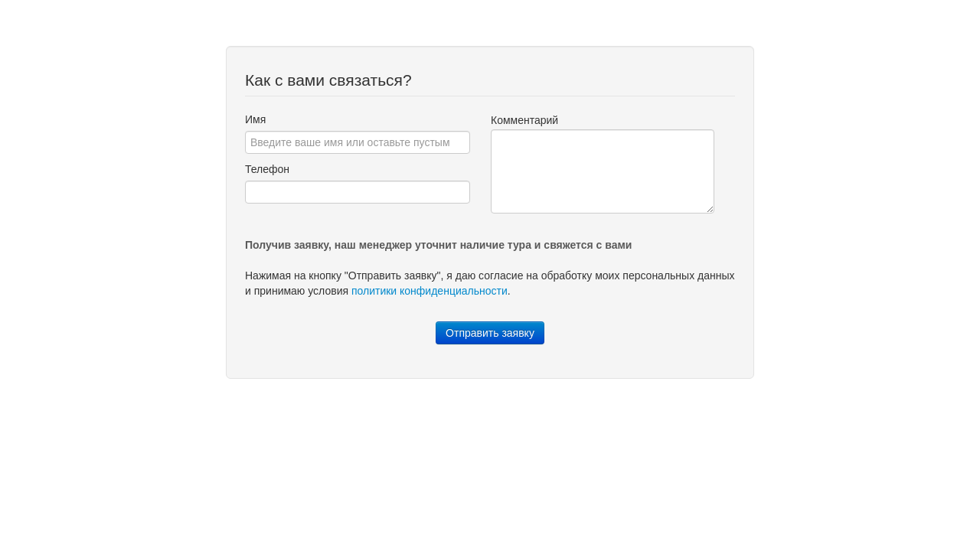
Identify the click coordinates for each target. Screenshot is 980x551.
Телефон (267, 169)
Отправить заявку (490, 333)
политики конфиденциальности (430, 291)
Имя (255, 119)
